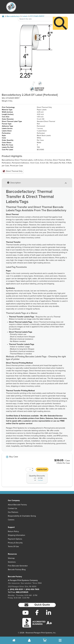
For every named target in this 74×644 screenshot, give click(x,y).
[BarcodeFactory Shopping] (45, 640)
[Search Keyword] (35, 13)
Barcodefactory (13, 16)
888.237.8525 (22, 592)
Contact (40, 480)
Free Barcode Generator (18, 566)
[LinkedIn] (49, 613)
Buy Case (14, 457)
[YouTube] (25, 613)
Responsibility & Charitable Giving (22, 516)
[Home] (3, 16)
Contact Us (12, 508)
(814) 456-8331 (16, 589)
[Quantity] (28, 470)
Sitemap (11, 558)
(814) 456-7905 (32, 589)
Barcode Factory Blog (17, 570)
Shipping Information (16, 535)
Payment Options (15, 539)
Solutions (12, 562)
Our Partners (13, 512)
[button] (37, 605)
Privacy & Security (15, 543)
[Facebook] (37, 612)
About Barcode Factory (17, 505)
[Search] (60, 17)
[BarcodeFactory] (11, 7)
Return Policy (13, 531)
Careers (11, 520)
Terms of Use (13, 546)
